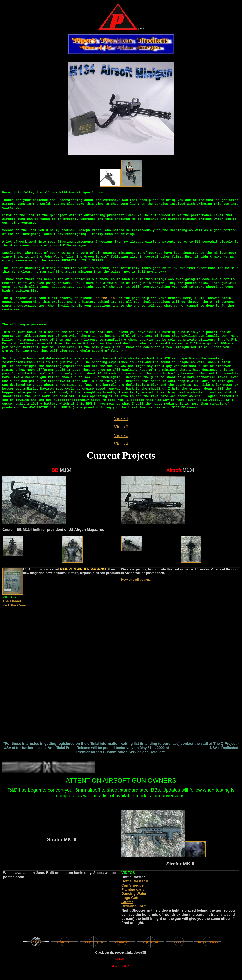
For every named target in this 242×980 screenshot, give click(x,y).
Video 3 (121, 435)
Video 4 (121, 444)
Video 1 (121, 418)
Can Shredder (133, 885)
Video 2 (121, 427)
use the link (105, 298)
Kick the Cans (14, 605)
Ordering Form (134, 906)
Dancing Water (134, 894)
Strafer (127, 902)
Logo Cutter (132, 898)
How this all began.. (136, 580)
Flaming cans (133, 890)
